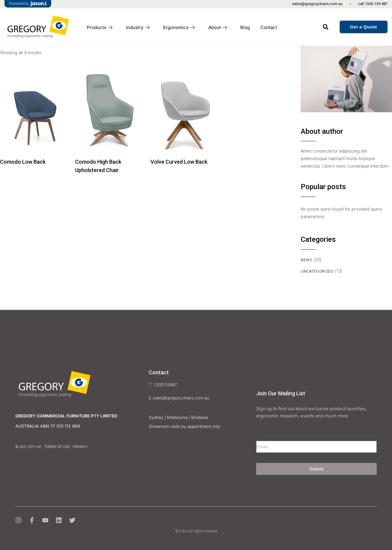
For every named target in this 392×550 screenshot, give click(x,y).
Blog (245, 27)
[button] (326, 27)
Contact (269, 27)
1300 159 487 (376, 4)
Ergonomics (180, 28)
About (219, 28)
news (307, 260)
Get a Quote (364, 27)
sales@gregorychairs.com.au (317, 4)
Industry (139, 28)
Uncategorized (317, 271)
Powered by (28, 4)
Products (101, 28)
